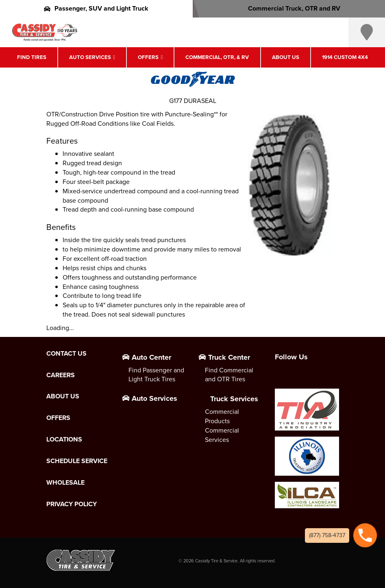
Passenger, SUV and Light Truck (96, 8)
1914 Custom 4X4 (345, 57)
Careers (61, 375)
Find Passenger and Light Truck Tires (156, 375)
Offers (148, 57)
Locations (64, 439)
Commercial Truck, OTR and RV (289, 8)
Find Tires (32, 57)
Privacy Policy (72, 504)
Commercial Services (222, 435)
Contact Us (66, 354)
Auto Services (90, 57)
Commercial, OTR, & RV (217, 57)
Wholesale (65, 483)
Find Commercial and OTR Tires (229, 375)
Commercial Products (222, 416)
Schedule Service (77, 461)
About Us (286, 57)
